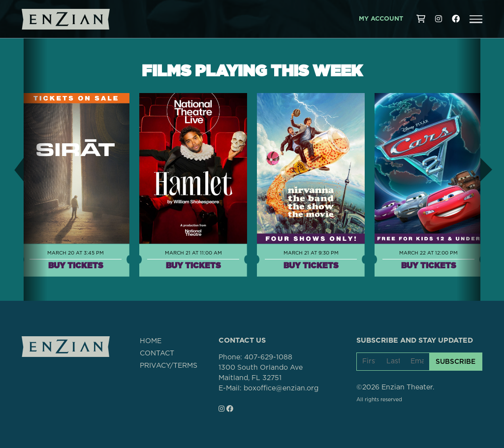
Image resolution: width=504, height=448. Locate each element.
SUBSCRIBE (456, 361)
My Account (381, 19)
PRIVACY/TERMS (169, 366)
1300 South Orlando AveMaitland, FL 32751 (261, 373)
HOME (151, 341)
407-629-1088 (268, 357)
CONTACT (157, 353)
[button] (476, 19)
